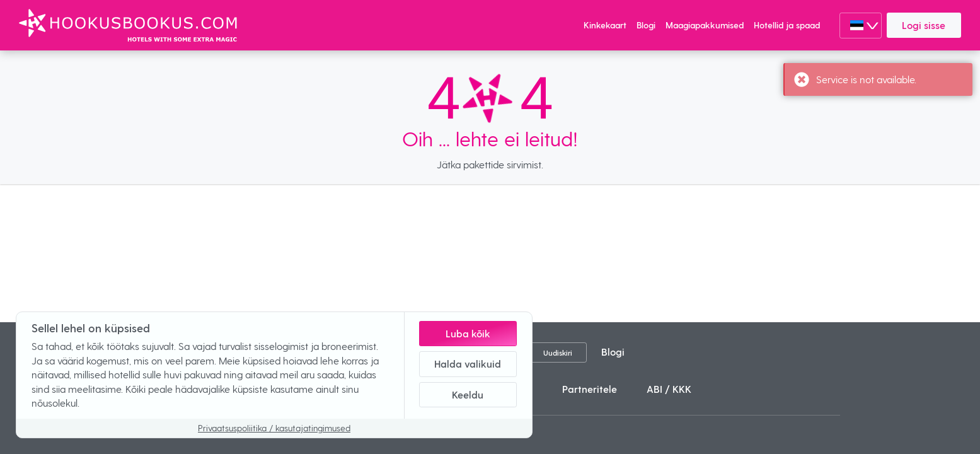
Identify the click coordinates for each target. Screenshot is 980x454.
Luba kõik (468, 333)
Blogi (646, 25)
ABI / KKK (669, 389)
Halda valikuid (468, 364)
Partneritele (590, 389)
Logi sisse (924, 25)
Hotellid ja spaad (787, 25)
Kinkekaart (605, 25)
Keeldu (468, 394)
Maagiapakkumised (705, 25)
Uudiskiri (558, 352)
